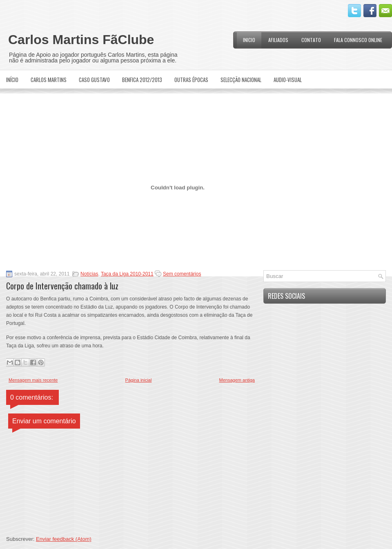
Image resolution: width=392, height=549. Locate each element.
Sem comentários (182, 274)
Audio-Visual (288, 80)
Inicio (249, 40)
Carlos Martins (49, 80)
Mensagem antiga (237, 380)
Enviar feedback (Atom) (64, 539)
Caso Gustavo (94, 80)
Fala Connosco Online (358, 40)
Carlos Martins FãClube (81, 40)
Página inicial (139, 380)
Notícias (89, 274)
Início (12, 80)
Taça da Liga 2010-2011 (127, 274)
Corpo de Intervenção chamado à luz (62, 286)
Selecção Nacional (241, 80)
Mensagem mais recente (33, 380)
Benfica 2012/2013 (142, 80)
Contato (311, 40)
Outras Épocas (191, 80)
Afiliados (278, 40)
